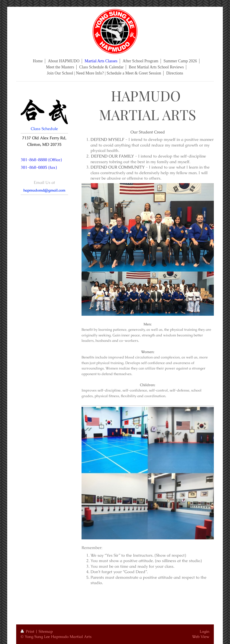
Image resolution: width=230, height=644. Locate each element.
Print (28, 631)
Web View (201, 637)
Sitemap (46, 631)
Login (205, 631)
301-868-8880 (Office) (41, 160)
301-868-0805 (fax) (39, 167)
